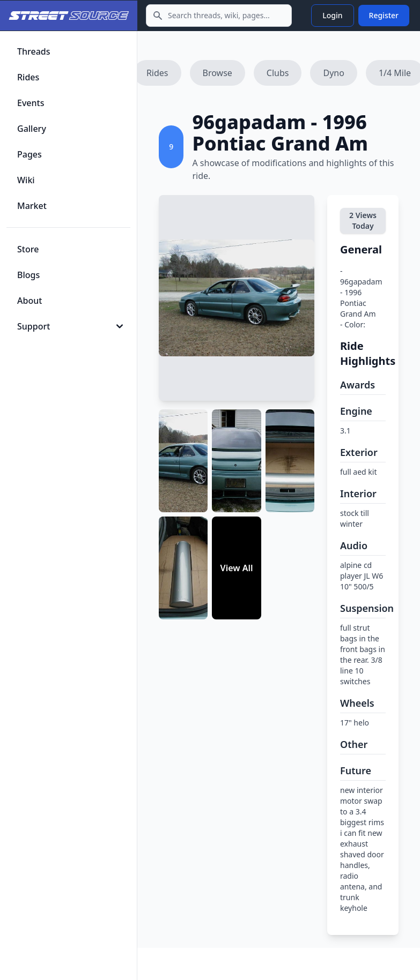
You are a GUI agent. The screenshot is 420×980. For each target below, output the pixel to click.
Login (332, 15)
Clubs (278, 73)
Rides (157, 73)
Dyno (333, 73)
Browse (218, 73)
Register (384, 15)
